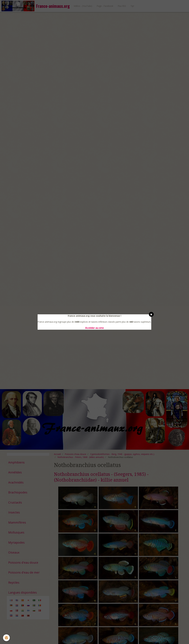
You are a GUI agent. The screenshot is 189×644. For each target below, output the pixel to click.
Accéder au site (95, 328)
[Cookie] (6, 638)
